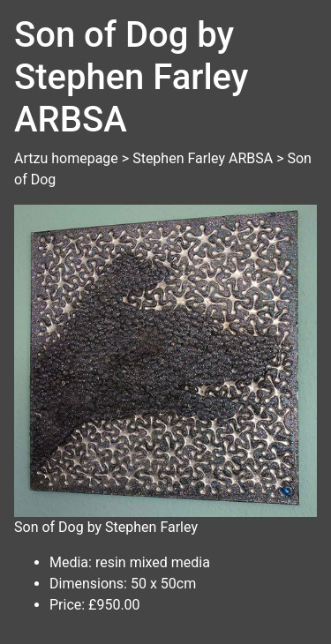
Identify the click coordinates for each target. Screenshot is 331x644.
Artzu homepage (66, 158)
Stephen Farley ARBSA (203, 158)
